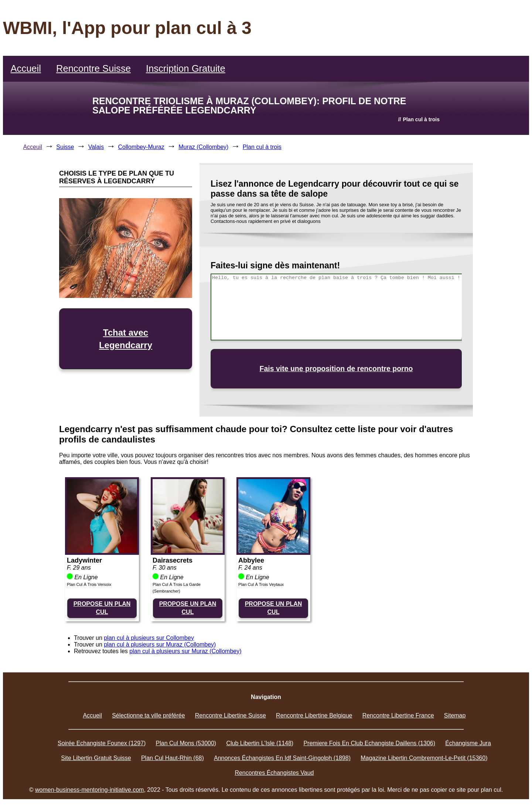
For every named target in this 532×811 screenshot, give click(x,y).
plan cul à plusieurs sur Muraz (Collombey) (160, 644)
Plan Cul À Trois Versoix (89, 584)
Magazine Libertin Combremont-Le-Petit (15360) (424, 758)
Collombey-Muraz (141, 147)
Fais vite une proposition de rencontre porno (336, 369)
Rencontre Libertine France (398, 715)
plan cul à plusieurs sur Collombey (149, 638)
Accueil (26, 68)
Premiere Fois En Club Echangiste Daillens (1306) (369, 743)
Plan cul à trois (262, 147)
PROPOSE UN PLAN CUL (102, 608)
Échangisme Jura (468, 743)
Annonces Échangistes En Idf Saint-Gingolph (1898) (282, 758)
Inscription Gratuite (186, 68)
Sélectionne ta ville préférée (148, 715)
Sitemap (455, 715)
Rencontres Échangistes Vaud (274, 773)
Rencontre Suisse (93, 68)
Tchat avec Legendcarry (126, 339)
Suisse (65, 147)
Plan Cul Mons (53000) (186, 743)
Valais (96, 147)
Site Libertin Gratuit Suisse (96, 758)
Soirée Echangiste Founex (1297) (102, 743)
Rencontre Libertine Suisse (231, 715)
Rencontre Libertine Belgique (314, 715)
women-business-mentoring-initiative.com (89, 790)
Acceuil (33, 147)
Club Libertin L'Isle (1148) (260, 743)
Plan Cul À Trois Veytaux (261, 584)
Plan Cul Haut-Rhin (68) (173, 758)
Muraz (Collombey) (203, 147)
